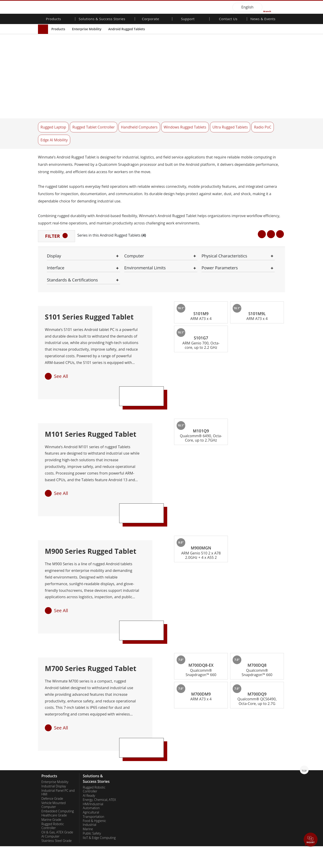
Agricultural (91, 761)
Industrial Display (54, 735)
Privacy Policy (69, 865)
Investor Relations (137, 735)
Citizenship (132, 740)
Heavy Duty (91, 829)
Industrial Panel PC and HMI (58, 741)
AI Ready (89, 745)
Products (58, 29)
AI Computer (50, 786)
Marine (88, 778)
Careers (130, 744)
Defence (89, 795)
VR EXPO (254, 757)
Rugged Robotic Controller (53, 775)
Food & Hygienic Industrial (94, 772)
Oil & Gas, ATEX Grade (57, 781)
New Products (258, 731)
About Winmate (135, 731)
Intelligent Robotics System (96, 806)
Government (92, 825)
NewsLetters (256, 735)
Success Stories (94, 842)
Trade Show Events (261, 748)
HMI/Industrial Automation (93, 755)
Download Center (178, 735)
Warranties (173, 731)
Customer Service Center (178, 741)
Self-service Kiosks (96, 821)
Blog (251, 774)
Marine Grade (51, 769)
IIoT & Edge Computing (99, 787)
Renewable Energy (96, 816)
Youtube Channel (260, 753)
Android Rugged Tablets (127, 29)
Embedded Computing (58, 760)
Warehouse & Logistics (99, 791)
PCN (251, 740)
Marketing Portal (177, 752)
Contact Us (228, 19)
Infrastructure (93, 800)
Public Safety (92, 782)
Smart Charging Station (99, 838)
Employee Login (120, 865)
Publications (256, 744)
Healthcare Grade (54, 764)
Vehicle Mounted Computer (54, 754)
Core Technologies (261, 769)
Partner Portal (175, 748)
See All (61, 325)
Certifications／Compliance (258, 763)
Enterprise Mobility (87, 29)
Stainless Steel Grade (57, 790)
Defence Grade (52, 748)
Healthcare (91, 812)
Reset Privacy (94, 865)
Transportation (93, 766)
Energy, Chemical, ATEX (99, 749)
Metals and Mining (96, 834)
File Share (172, 756)
